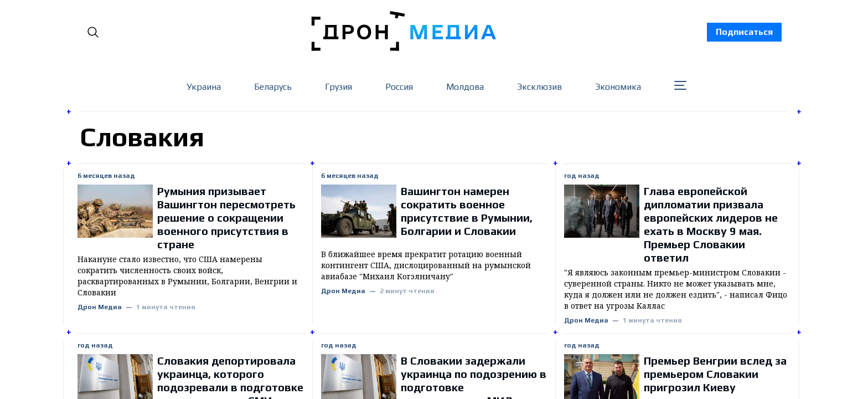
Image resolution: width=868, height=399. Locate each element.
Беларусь (273, 87)
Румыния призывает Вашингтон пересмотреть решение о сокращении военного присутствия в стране (226, 218)
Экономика (618, 87)
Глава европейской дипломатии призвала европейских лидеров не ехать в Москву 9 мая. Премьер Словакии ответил (711, 224)
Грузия (339, 87)
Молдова (465, 87)
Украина (204, 87)
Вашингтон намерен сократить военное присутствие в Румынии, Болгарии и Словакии (467, 211)
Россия (399, 87)
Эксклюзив (539, 87)
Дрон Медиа (100, 307)
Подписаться (744, 32)
